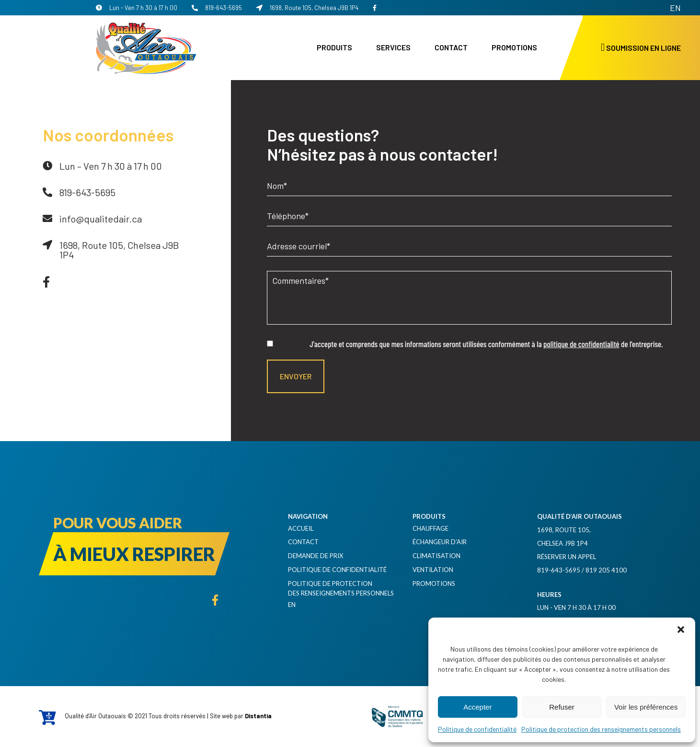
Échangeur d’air (440, 542)
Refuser (562, 707)
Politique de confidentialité (477, 729)
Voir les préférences (646, 707)
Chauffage (430, 528)
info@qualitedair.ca (101, 219)
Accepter (477, 707)
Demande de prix (316, 556)
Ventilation (433, 570)
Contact (451, 47)
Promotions (514, 47)
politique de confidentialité (581, 344)
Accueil (301, 528)
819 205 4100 (606, 570)
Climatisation (436, 556)
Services (393, 47)
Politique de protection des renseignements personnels (601, 729)
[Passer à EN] (675, 8)
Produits (334, 47)
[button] (681, 630)
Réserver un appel (567, 557)
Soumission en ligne (641, 48)
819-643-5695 (217, 8)
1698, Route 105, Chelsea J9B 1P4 (307, 8)
